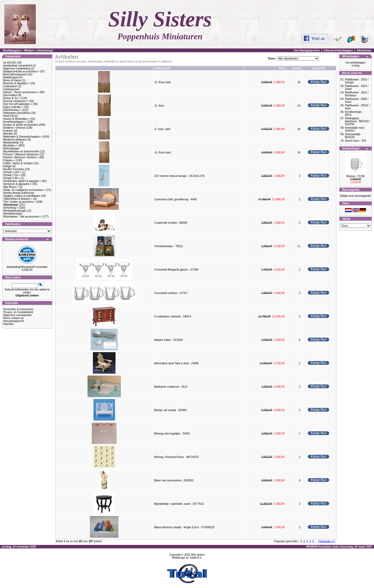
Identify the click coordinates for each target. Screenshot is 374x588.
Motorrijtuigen (11, 148)
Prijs (282, 68)
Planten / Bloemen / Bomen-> (21, 157)
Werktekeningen (13, 214)
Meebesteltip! (11, 143)
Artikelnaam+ (162, 68)
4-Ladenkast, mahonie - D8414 (172, 316)
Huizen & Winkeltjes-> (16, 119)
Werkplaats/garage (15, 211)
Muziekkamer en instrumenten (21, 151)
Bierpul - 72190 (356, 176)
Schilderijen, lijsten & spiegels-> (22, 181)
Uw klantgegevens (307, 50)
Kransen (8, 131)
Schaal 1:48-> (12, 178)
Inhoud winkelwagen (338, 50)
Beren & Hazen (12, 80)
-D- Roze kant (162, 82)
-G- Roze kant (162, 153)
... (316, 541)
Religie (7, 166)
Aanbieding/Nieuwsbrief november (27, 267)
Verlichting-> (11, 208)
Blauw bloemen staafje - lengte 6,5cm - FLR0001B (184, 527)
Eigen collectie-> (13, 107)
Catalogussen (11, 89)
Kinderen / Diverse (14, 128)
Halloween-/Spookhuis (17, 113)
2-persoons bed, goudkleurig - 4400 (175, 199)
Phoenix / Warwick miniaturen (21, 154)
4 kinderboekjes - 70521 (168, 246)
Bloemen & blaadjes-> (16, 83)
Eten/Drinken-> (12, 110)
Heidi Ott (8, 116)
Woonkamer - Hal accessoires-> (22, 217)
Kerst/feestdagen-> (15, 122)
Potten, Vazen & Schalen (18, 163)
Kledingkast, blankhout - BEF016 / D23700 (358, 121)
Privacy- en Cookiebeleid (18, 312)
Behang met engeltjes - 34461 (172, 434)
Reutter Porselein (14, 169)
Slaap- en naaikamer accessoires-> (24, 190)
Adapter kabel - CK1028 (168, 340)
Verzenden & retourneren (18, 309)
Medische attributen (15, 140)
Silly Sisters (198, 555)
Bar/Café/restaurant (15, 74)
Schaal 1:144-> (12, 172)
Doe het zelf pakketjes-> (18, 104)
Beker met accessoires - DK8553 (174, 480)
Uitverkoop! (45, 50)
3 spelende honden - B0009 (171, 223)
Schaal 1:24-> (12, 175)
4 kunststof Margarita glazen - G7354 (176, 270)
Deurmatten (10, 95)
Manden (8, 134)
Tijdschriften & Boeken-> (18, 199)
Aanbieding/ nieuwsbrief (18, 66)
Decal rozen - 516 (356, 141)
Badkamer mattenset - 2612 (171, 387)
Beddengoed (11, 77)
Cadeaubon (10, 86)
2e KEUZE (10, 63)
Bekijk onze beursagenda (355, 196)
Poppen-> (9, 160)
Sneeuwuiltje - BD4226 (353, 136)
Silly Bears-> (11, 187)
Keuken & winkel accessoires (21, 125)
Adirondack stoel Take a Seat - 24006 (176, 363)
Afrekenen (364, 50)
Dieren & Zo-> (12, 98)
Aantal (296, 68)
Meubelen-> (10, 146)
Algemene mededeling (17, 69)
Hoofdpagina (12, 50)
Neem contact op (13, 318)
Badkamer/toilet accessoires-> (21, 71)
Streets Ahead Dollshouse (19, 193)
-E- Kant (159, 106)
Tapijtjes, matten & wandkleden (22, 196)
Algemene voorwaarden (18, 315)
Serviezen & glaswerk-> (17, 184)
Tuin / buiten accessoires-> (19, 202)
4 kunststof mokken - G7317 (171, 293)
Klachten (8, 324)
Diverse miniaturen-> (16, 101)
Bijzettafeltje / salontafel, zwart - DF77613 (179, 504)
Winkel (29, 50)
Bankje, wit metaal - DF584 (170, 410)
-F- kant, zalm (162, 129)
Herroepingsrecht (14, 321)
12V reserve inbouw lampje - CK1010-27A (179, 176)
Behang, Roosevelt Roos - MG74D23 (176, 457)
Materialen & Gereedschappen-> (23, 137)
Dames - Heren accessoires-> (21, 92)
